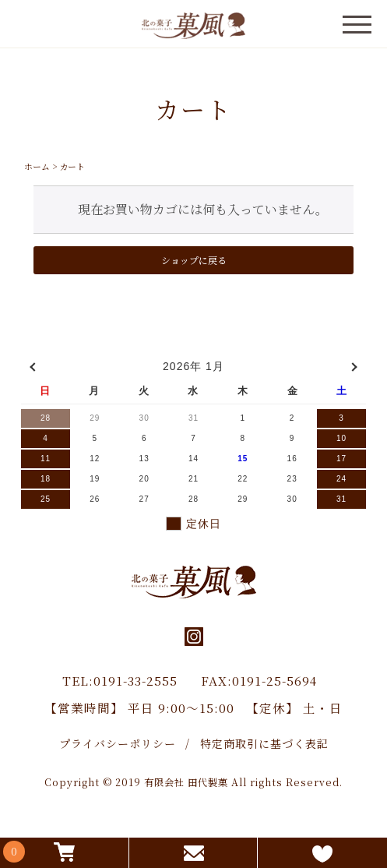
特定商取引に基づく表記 (264, 743)
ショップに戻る (194, 260)
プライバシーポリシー (118, 743)
